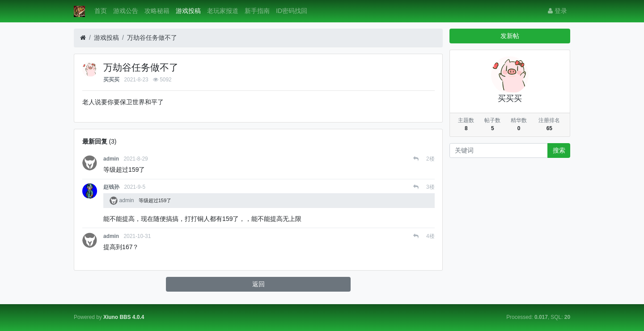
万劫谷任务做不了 (152, 38)
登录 (557, 11)
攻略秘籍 (157, 11)
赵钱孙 (111, 187)
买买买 (111, 80)
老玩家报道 (223, 11)
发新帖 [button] (510, 36)
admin (111, 159)
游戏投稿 (188, 11)
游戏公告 (126, 11)
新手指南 (257, 11)
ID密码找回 (292, 11)
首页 (101, 11)
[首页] (83, 38)
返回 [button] (258, 284)
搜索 (559, 150)
